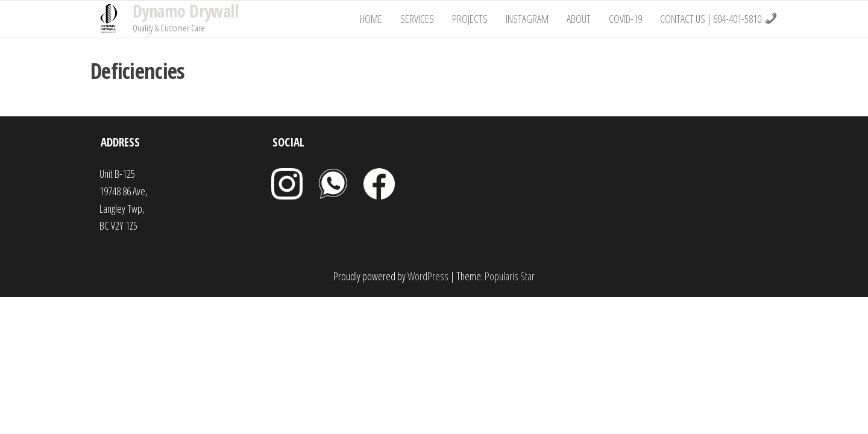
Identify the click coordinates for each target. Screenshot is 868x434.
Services (417, 19)
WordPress (428, 276)
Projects (470, 19)
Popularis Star (510, 276)
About (579, 19)
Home (371, 19)
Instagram (527, 19)
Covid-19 (625, 19)
